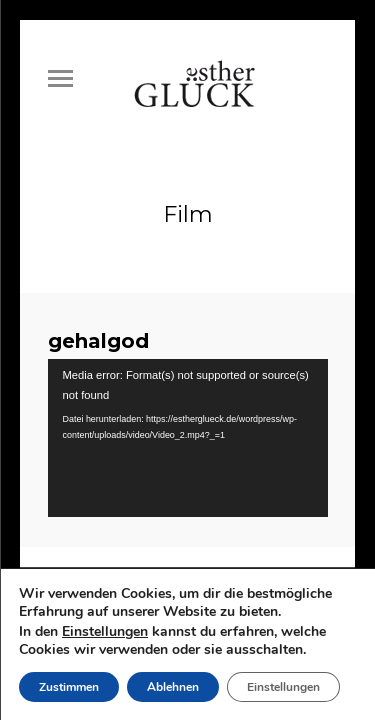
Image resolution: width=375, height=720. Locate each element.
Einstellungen (105, 632)
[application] (188, 429)
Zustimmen (69, 687)
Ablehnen (173, 687)
